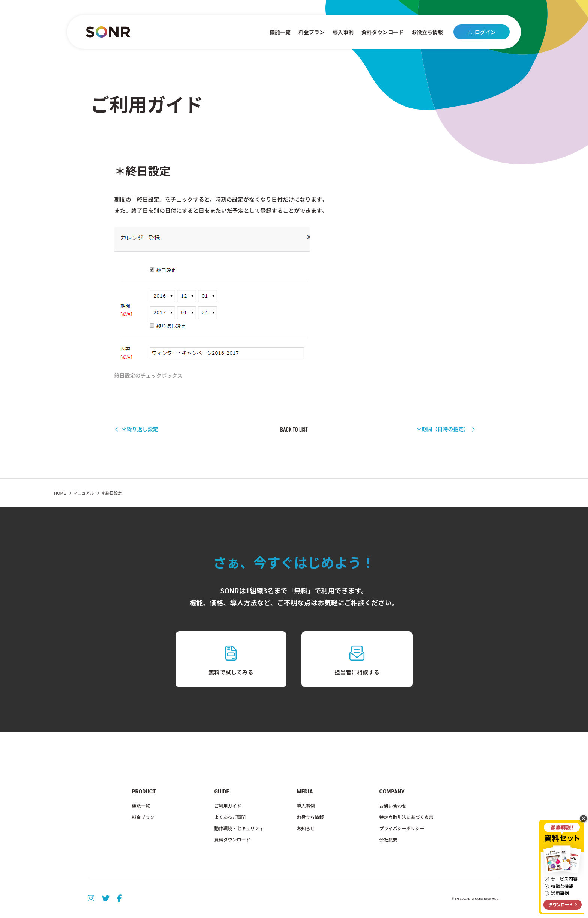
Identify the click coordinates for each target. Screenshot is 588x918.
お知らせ (306, 828)
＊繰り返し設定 (136, 429)
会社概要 (388, 839)
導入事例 (343, 32)
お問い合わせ (393, 806)
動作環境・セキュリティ (239, 828)
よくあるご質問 (230, 817)
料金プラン (312, 32)
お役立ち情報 (427, 32)
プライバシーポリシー (402, 828)
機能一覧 (280, 32)
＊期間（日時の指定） (445, 429)
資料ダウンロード (382, 32)
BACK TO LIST (294, 429)
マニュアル (84, 493)
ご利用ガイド (228, 806)
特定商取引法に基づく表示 (406, 817)
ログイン (482, 32)
